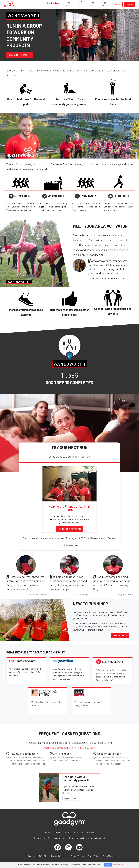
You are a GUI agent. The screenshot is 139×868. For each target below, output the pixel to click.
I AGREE (108, 865)
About (48, 833)
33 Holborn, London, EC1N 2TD (35, 856)
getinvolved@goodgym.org (60, 747)
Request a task (70, 798)
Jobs (66, 833)
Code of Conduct (109, 856)
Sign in (118, 4)
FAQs (57, 833)
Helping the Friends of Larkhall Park (70, 508)
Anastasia (124, 278)
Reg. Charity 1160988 (59, 856)
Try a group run (20, 55)
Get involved (53, 3)
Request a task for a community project (87, 838)
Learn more (118, 865)
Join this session (69, 529)
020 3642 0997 (86, 747)
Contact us (78, 833)
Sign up (129, 4)
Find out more (120, 636)
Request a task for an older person (49, 838)
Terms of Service (77, 856)
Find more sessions (70, 545)
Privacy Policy (93, 856)
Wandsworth (23, 16)
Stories (91, 833)
